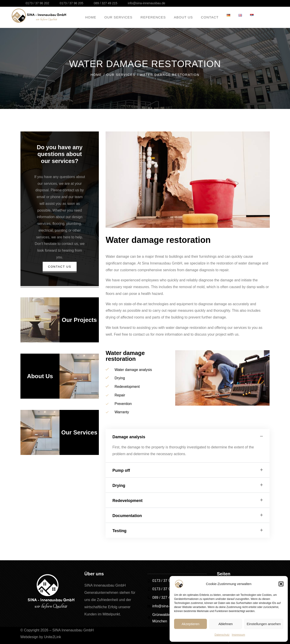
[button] (281, 584)
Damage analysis (129, 437)
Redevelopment (127, 501)
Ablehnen (225, 624)
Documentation (127, 516)
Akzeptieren (190, 624)
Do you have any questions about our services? (60, 154)
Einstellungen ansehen (264, 624)
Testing (119, 531)
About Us (40, 378)
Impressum (238, 635)
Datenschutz (222, 635)
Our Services (121, 75)
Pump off (121, 470)
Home (96, 75)
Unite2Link (53, 637)
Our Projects (79, 322)
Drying (119, 486)
